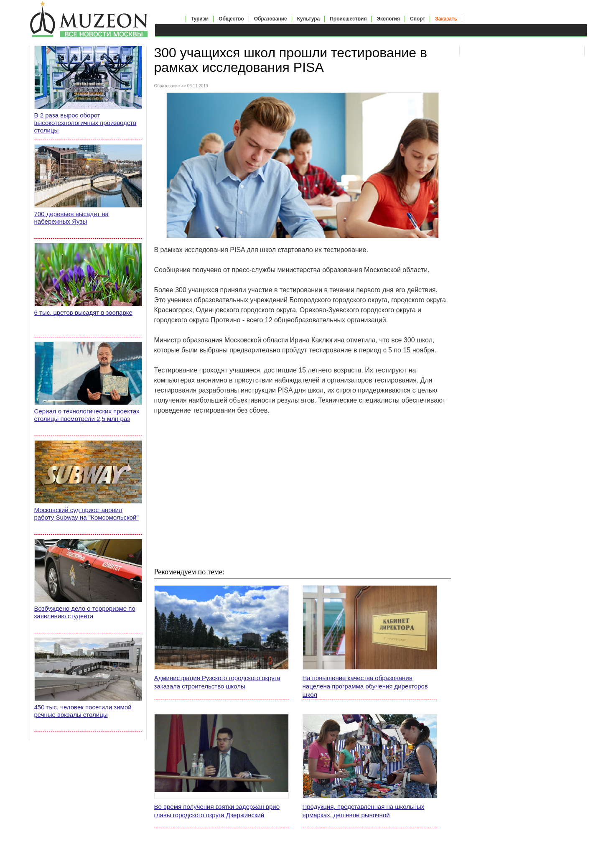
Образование (271, 19)
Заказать (446, 19)
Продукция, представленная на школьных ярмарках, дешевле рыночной (364, 811)
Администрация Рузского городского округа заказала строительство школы (217, 682)
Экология (388, 19)
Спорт (417, 19)
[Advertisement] (303, 491)
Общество (231, 19)
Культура (308, 19)
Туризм (200, 19)
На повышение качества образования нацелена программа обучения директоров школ (365, 686)
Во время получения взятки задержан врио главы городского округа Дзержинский (217, 811)
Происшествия (348, 19)
